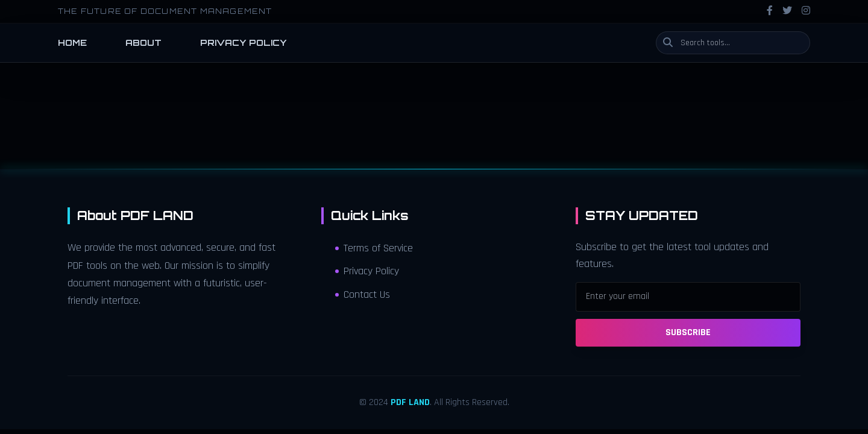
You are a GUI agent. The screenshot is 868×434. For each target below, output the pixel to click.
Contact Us (363, 295)
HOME (72, 42)
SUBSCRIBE (688, 332)
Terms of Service (374, 248)
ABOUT (143, 42)
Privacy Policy (367, 271)
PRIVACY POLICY (244, 42)
